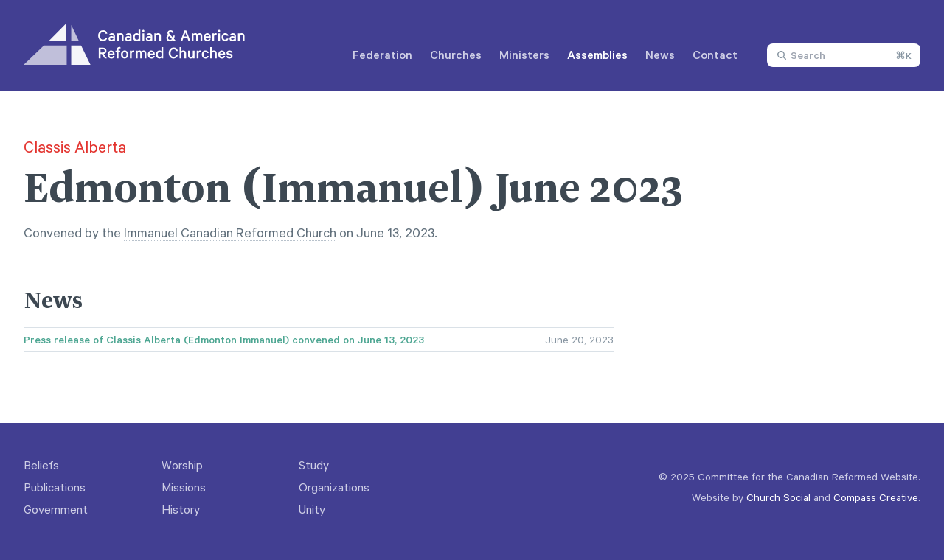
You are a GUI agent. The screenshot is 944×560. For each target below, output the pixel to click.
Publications (55, 487)
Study (314, 465)
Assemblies (597, 55)
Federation (382, 55)
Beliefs (41, 465)
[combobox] (844, 55)
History (181, 509)
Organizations (334, 487)
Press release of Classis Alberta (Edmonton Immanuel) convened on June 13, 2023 (224, 340)
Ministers (524, 55)
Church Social (778, 497)
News (660, 55)
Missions (184, 487)
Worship (182, 465)
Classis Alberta (75, 147)
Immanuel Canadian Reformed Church (230, 232)
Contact (715, 55)
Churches (456, 55)
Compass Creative (876, 497)
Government (56, 509)
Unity (312, 509)
